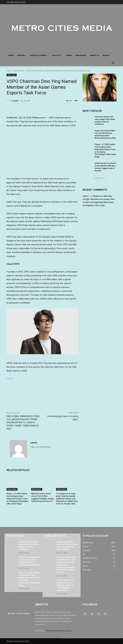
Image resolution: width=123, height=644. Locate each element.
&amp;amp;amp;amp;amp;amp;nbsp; (42, 152)
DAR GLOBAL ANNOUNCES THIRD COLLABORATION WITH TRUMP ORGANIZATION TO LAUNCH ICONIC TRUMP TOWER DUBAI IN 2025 (23, 422)
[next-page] (13, 511)
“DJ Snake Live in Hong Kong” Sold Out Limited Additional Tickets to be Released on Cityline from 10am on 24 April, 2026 (67, 499)
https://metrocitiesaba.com (41, 447)
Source (10, 379)
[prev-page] (8, 511)
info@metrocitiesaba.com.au (58, 631)
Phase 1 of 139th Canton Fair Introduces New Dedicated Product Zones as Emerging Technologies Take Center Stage (18, 499)
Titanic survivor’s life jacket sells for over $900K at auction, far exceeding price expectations (65, 585)
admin (16, 101)
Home (9, 71)
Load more (100, 178)
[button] (113, 63)
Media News (19, 71)
